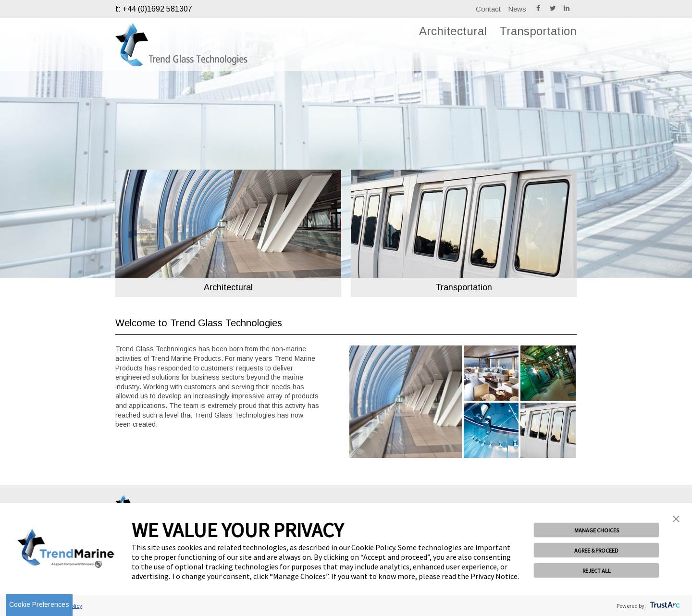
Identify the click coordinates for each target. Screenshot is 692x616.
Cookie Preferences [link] (39, 604)
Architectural (453, 31)
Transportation (538, 31)
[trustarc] (664, 606)
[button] (676, 520)
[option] (228, 224)
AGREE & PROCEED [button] (596, 550)
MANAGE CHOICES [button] (597, 530)
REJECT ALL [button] (597, 571)
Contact (488, 9)
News (517, 9)
